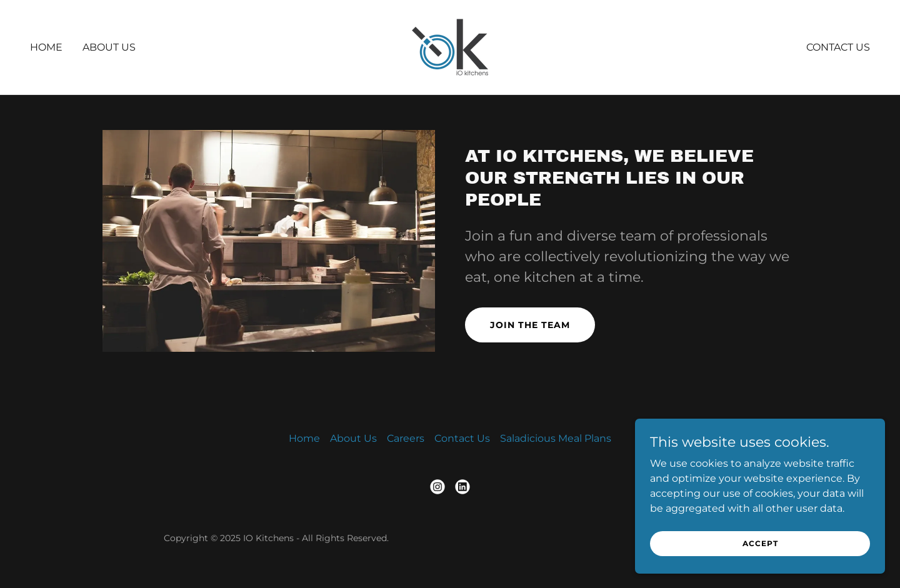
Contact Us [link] (838, 47)
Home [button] (304, 438)
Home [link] (46, 47)
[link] (450, 47)
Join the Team (530, 325)
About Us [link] (109, 47)
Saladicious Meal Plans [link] (556, 438)
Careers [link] (406, 438)
